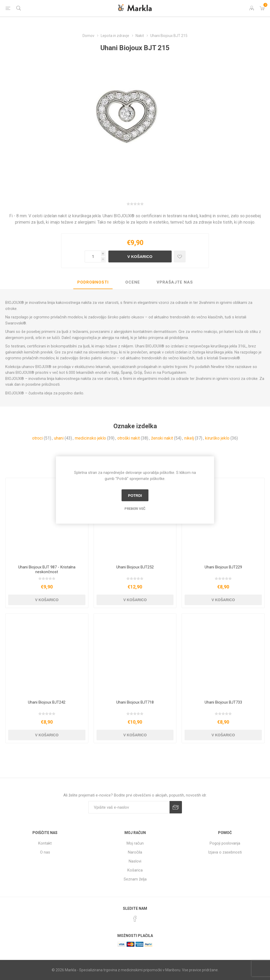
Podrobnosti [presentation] (93, 282)
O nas (45, 852)
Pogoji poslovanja (225, 843)
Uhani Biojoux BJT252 (135, 567)
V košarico (140, 256)
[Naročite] (129, 807)
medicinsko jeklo (90, 438)
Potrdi (135, 495)
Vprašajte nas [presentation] (175, 282)
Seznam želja (135, 879)
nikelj (189, 438)
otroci (37, 438)
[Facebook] (135, 919)
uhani (59, 438)
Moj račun (135, 843)
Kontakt (45, 843)
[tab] (93, 282)
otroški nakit (129, 438)
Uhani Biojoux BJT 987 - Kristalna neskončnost (47, 569)
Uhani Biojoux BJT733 (223, 702)
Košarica (135, 870)
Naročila (135, 852)
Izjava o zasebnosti (225, 852)
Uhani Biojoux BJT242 (47, 702)
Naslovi (135, 861)
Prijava (176, 807)
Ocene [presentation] (133, 282)
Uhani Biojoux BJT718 (135, 702)
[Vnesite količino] (93, 256)
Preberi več (135, 509)
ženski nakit (162, 438)
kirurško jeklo (217, 438)
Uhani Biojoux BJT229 (223, 567)
